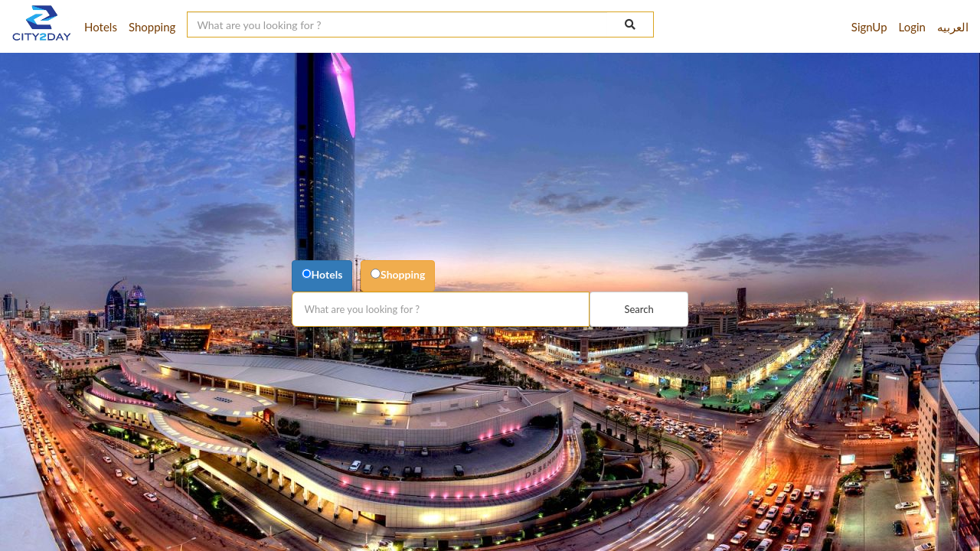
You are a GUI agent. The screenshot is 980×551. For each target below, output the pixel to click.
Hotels (327, 274)
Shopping (403, 274)
